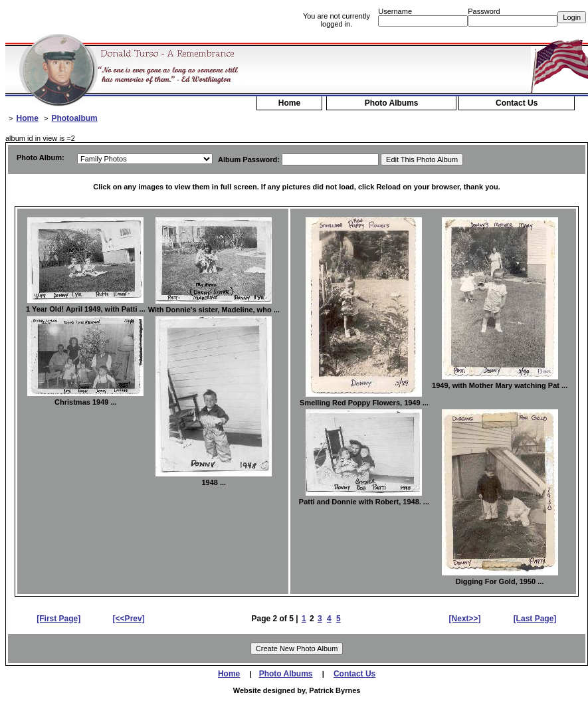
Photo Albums (392, 103)
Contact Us (517, 103)
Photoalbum (74, 118)
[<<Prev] (129, 619)
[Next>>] (465, 619)
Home (289, 103)
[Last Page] (535, 619)
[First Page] (58, 619)
